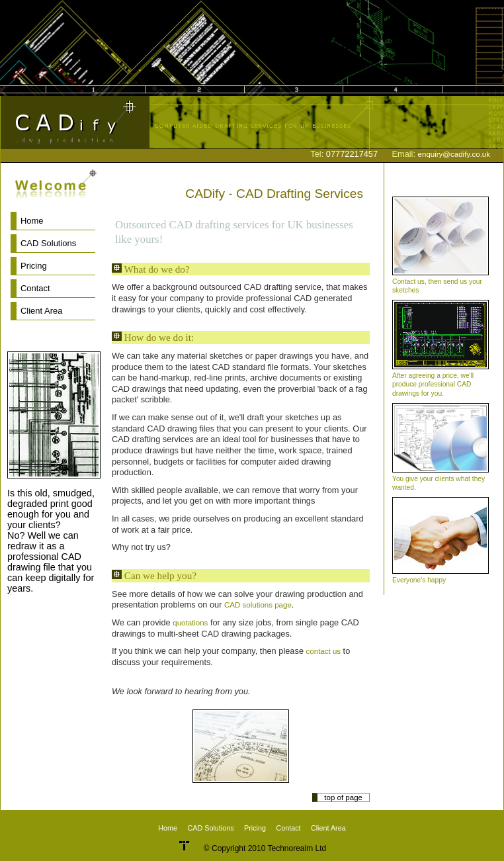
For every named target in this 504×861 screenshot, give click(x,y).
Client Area (41, 311)
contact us (324, 651)
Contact (35, 288)
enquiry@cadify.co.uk (454, 154)
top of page (343, 797)
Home (32, 221)
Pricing (34, 266)
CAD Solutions (48, 243)
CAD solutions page (258, 605)
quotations (190, 623)
